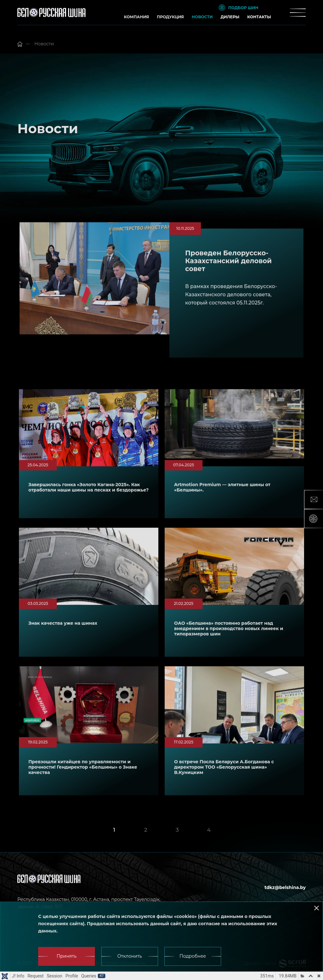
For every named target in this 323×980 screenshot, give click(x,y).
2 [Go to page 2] (146, 830)
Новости (202, 17)
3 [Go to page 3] (177, 830)
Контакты (259, 17)
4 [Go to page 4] (209, 830)
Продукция (170, 17)
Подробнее (193, 956)
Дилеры (230, 17)
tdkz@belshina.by (285, 887)
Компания (136, 17)
